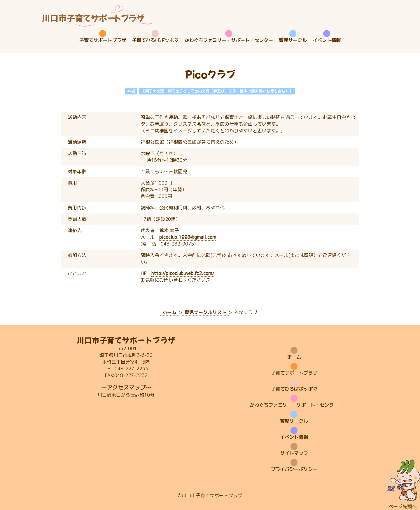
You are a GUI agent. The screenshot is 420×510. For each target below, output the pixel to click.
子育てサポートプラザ (103, 40)
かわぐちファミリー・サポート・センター (229, 40)
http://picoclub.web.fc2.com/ (183, 273)
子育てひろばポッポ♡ (155, 40)
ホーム (294, 357)
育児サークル (293, 40)
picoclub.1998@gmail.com (188, 237)
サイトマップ (294, 453)
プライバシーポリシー (294, 469)
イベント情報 (327, 40)
